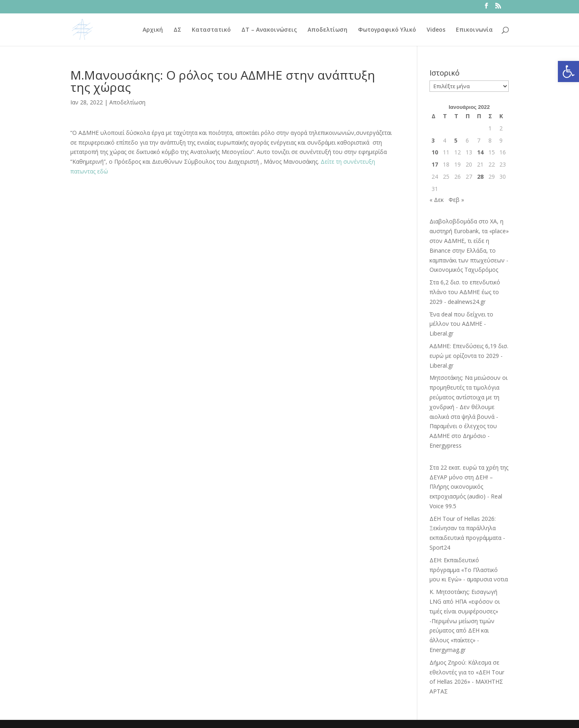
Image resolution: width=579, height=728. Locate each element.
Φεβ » (456, 200)
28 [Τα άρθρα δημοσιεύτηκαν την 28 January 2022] (480, 177)
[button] (568, 71)
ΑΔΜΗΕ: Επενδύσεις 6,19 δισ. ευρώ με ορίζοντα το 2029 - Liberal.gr (469, 356)
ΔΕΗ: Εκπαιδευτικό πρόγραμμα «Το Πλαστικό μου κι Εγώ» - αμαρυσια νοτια (469, 570)
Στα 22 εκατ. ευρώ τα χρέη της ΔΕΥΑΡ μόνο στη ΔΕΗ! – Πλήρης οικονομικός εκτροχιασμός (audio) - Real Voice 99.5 (469, 487)
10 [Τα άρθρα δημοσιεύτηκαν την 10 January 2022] (435, 152)
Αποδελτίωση (327, 30)
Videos (436, 30)
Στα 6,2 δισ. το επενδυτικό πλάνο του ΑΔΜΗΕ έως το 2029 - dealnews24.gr (465, 292)
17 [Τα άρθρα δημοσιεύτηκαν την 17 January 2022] (435, 164)
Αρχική (153, 30)
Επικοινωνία (474, 30)
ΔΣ (177, 30)
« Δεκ (437, 200)
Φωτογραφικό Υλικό (387, 30)
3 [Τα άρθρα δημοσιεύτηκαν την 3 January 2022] (433, 140)
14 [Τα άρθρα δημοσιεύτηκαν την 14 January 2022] (480, 152)
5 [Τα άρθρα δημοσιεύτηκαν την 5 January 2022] (456, 140)
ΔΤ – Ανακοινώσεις (269, 30)
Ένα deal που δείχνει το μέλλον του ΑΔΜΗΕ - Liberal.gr (461, 324)
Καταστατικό (211, 30)
